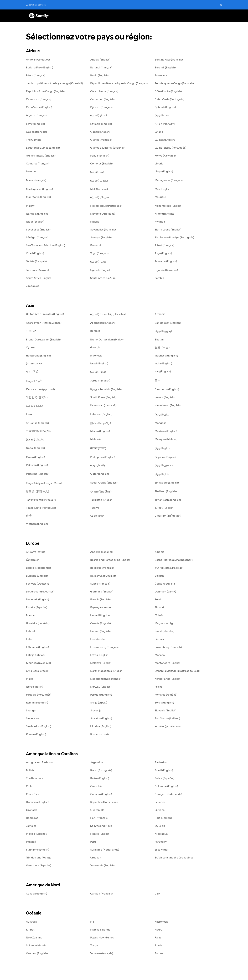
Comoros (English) (101, 163)
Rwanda (160, 222)
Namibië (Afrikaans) (103, 214)
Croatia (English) (100, 623)
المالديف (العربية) (36, 439)
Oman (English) (35, 457)
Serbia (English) (164, 702)
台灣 (29, 516)
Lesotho (31, 171)
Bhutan (159, 339)
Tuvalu (159, 945)
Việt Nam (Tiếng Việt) (168, 516)
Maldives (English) (166, 431)
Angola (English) (100, 59)
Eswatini (95, 245)
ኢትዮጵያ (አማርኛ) (165, 124)
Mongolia (161, 423)
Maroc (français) (36, 180)
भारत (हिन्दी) (33, 372)
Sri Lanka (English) (37, 423)
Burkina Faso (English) (40, 67)
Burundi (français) (101, 67)
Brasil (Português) (101, 770)
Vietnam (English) (37, 524)
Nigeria (95, 222)
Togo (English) (163, 253)
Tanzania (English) (166, 261)
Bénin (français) (36, 75)
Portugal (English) (101, 695)
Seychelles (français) (103, 229)
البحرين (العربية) (164, 331)
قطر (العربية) (162, 474)
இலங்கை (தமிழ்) (101, 423)
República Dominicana (104, 802)
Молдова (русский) (38, 663)
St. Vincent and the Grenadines (174, 857)
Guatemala (97, 810)
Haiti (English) (163, 818)
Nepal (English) (35, 448)
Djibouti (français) (101, 107)
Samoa (159, 953)
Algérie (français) (37, 115)
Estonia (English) (100, 599)
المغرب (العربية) (99, 180)
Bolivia (30, 770)
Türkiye (95, 508)
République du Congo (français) (174, 83)
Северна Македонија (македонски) (177, 671)
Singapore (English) (167, 483)
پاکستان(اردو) (98, 465)
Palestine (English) (37, 474)
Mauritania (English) (38, 197)
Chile (29, 786)
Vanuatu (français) (102, 953)
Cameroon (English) (102, 99)
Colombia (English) (166, 786)
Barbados (161, 762)
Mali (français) (99, 189)
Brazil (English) (164, 770)
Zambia (159, 278)
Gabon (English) (100, 132)
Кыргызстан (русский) (40, 389)
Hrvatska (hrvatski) (38, 623)
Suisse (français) (100, 584)
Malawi (31, 206)
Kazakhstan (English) (168, 405)
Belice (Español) (164, 778)
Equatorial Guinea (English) (43, 148)
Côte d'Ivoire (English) (168, 91)
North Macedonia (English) (107, 671)
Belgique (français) (102, 568)
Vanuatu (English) (37, 953)
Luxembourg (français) (104, 647)
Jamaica (31, 826)
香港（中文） (163, 347)
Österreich (33, 560)
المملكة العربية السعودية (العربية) (44, 483)
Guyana (160, 810)
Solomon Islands (36, 945)
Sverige (31, 710)
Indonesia (96, 355)
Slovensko (32, 718)
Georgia (95, 347)
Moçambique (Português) (106, 206)
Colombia (96, 786)
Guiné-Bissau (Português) (170, 148)
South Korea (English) (103, 397)
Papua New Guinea (102, 937)
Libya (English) (164, 171)
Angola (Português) (38, 59)
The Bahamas (34, 778)
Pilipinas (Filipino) (165, 457)
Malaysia (96, 439)
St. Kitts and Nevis (101, 826)
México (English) (100, 834)
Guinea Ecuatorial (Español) (107, 148)
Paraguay (161, 842)
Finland (159, 607)
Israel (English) (99, 363)
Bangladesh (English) (168, 323)
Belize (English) (100, 778)
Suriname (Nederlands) (105, 850)
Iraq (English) (163, 371)
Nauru (159, 929)
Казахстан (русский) (103, 405)
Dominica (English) (38, 802)
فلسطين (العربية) (164, 465)
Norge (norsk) (35, 687)
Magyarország (164, 623)
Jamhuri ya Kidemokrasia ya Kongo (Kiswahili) (54, 83)
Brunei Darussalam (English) (43, 339)
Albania (159, 552)
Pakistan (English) (37, 465)
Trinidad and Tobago (39, 857)
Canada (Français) (101, 893)
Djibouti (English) (165, 107)
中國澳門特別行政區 (38, 431)
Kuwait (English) (165, 397)
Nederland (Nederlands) (105, 679)
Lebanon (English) (101, 414)
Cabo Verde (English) (39, 107)
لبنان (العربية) (162, 414)
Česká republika (165, 584)
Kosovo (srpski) (99, 734)
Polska (159, 687)
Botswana (161, 75)
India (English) (163, 363)
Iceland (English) (100, 631)
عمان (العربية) (162, 448)
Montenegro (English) (168, 663)
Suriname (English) (38, 850)
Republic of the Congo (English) (45, 91)
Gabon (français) (36, 132)
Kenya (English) (100, 155)
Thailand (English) (166, 491)
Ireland (30, 631)
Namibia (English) (37, 214)
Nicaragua (161, 834)
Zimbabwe (33, 286)
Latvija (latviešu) (36, 655)
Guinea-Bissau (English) (41, 155)
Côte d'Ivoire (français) (104, 91)
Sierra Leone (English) (168, 229)
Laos (29, 414)
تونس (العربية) (98, 262)
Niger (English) (35, 222)
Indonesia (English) (166, 355)
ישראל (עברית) (34, 363)
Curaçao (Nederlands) (168, 794)
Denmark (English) (37, 599)
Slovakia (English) (101, 718)
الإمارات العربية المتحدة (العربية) (108, 314)
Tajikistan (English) (102, 500)
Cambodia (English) (167, 389)
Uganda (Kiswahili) (166, 270)
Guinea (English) (165, 140)
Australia (32, 922)
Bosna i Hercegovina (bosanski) (174, 560)
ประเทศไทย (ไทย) (101, 491)
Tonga (94, 945)
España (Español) (37, 607)
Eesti (158, 599)
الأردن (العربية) (34, 381)
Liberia (159, 163)
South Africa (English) (39, 278)
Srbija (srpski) (99, 702)
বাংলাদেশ (31, 331)
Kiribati (31, 929)
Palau (158, 937)
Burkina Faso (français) (169, 59)
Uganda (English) (101, 270)
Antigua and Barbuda (39, 762)
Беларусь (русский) (103, 576)
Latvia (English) (100, 655)
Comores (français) (38, 163)
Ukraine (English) (101, 726)
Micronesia (161, 922)
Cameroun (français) (39, 99)
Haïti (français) (99, 818)
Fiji (92, 922)
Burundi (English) (165, 67)
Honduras (32, 818)
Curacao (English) (101, 794)
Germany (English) (102, 591)
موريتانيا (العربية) (100, 197)
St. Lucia (160, 826)
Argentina (97, 762)
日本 (157, 380)
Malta (30, 679)
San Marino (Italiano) (167, 718)
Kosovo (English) (36, 734)
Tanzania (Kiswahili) (38, 270)
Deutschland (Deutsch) (40, 591)
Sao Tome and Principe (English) (46, 245)
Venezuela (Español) (39, 865)
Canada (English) (37, 893)
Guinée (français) (101, 140)
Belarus (159, 576)
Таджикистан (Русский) (41, 500)
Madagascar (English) (39, 189)
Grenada (32, 810)
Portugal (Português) (39, 695)
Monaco (160, 655)
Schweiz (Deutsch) (37, 584)
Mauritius (161, 197)
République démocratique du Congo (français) (119, 83)
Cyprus (30, 347)
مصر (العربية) (162, 115)
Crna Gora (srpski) (37, 671)
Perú (93, 842)
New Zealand (34, 937)
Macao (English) (100, 431)
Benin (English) (99, 75)
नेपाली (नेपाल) (98, 448)
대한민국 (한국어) (37, 397)
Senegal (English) (101, 237)
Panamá (31, 842)
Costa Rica (33, 794)
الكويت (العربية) (35, 406)
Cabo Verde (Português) (169, 99)
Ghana (159, 132)
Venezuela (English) (102, 865)
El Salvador (162, 850)
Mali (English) (163, 189)
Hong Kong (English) (38, 355)
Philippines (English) (103, 457)
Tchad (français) (164, 245)
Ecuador (160, 802)
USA (157, 893)
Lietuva (159, 639)
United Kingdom (100, 615)
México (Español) (37, 834)
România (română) (166, 695)
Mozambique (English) (169, 206)
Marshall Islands (100, 929)
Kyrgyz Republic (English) (106, 389)
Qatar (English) (100, 474)
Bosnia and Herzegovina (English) (111, 560)
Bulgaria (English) (37, 576)
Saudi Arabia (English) (104, 483)
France (30, 615)
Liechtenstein (99, 639)
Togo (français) (99, 253)
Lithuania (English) (37, 647)
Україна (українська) (168, 726)
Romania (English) (37, 702)
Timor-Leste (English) (168, 500)
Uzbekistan (97, 516)
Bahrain (95, 331)
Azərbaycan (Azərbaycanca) (44, 323)
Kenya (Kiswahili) (165, 155)
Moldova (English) (101, 663)
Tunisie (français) (36, 261)
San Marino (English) (39, 726)
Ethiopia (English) (101, 124)
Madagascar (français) (169, 180)
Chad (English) (35, 253)
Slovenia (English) (166, 710)
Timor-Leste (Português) (41, 508)
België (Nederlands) (38, 568)
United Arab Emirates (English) (45, 314)
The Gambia (34, 140)
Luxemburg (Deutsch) (36, 5)
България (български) (169, 568)
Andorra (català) (36, 552)
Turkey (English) (164, 508)
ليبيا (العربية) (97, 172)
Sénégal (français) (37, 237)
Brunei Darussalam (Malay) (107, 339)
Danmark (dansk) (165, 591)
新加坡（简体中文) (37, 491)
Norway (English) (101, 687)
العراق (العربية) (98, 372)
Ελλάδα (159, 615)
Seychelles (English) (38, 229)
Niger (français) (164, 214)
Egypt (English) (35, 124)
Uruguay (96, 857)
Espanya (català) (100, 607)
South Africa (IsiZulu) (103, 278)
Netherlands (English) (168, 679)
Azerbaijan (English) (103, 323)
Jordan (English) (100, 380)
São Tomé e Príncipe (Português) (174, 237)
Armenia (160, 314)
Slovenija (96, 710)
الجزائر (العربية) (99, 115)
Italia (29, 639)
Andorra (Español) (101, 552)
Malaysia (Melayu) (166, 439)
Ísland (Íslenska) (164, 631)
